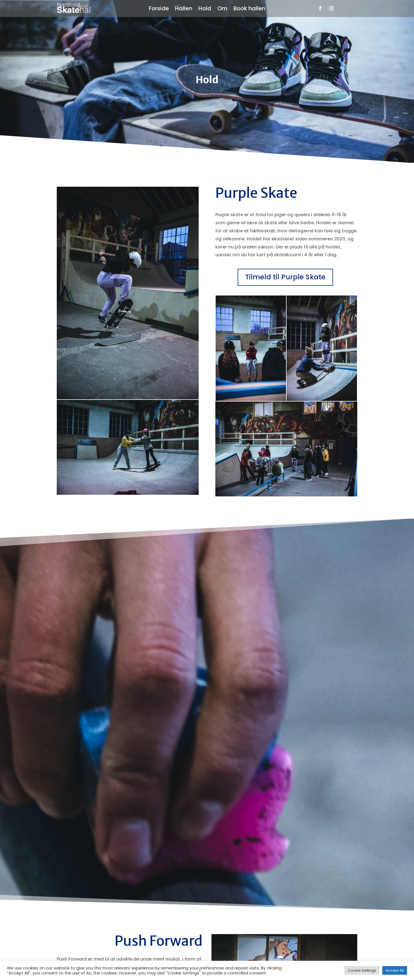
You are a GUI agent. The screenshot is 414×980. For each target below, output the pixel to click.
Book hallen (249, 9)
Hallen (184, 9)
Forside (159, 9)
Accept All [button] (395, 970)
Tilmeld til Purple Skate (285, 277)
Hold (205, 9)
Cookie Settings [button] (362, 970)
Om (222, 9)
